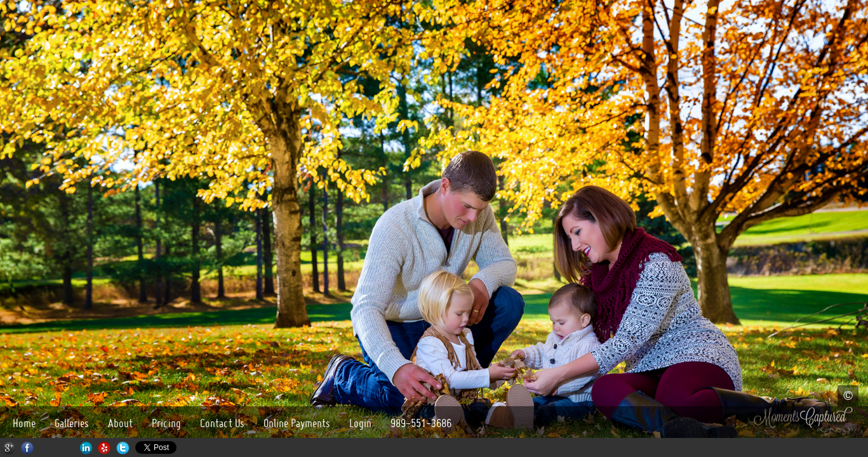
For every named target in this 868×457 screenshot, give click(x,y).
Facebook (28, 448)
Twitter (123, 448)
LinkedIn (86, 448)
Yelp (104, 448)
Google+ (9, 448)
